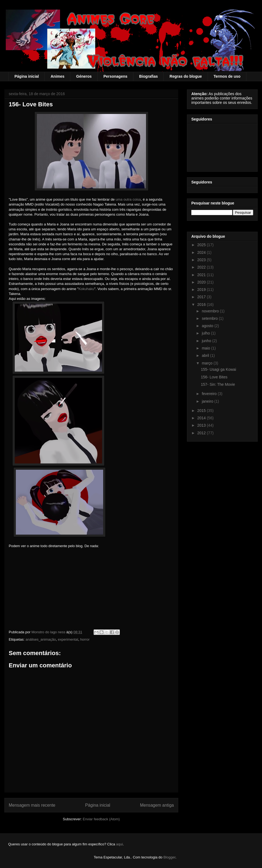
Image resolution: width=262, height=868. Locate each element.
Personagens (115, 76)
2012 (202, 433)
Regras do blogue (186, 76)
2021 (202, 275)
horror (85, 639)
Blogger (169, 857)
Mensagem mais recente (32, 805)
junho (207, 341)
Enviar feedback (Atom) (101, 819)
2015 (202, 411)
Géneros (84, 76)
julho (206, 333)
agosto (208, 326)
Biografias (148, 76)
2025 (202, 245)
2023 (202, 260)
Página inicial (27, 76)
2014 (202, 418)
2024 (202, 252)
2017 (202, 297)
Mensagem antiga (157, 805)
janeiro (208, 401)
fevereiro (210, 394)
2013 (202, 425)
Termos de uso (227, 76)
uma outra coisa (128, 199)
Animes (57, 76)
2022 (202, 267)
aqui (119, 844)
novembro (211, 311)
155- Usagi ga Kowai (218, 369)
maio (206, 348)
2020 (202, 282)
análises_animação (41, 639)
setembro (210, 318)
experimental (68, 639)
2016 (202, 305)
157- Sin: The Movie (218, 384)
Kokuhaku (86, 289)
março (208, 363)
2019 (202, 290)
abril (206, 355)
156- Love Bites (214, 377)
